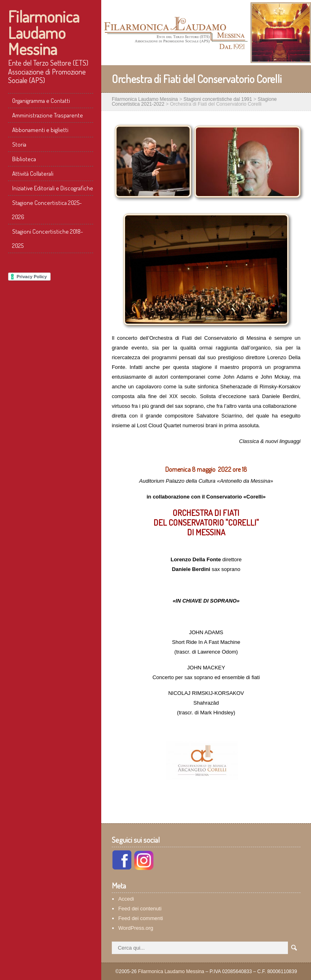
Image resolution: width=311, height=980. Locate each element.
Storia (19, 144)
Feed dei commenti (141, 918)
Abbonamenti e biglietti (40, 130)
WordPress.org (136, 928)
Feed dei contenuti (140, 909)
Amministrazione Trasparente (48, 115)
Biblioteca (24, 159)
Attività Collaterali (33, 174)
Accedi (126, 899)
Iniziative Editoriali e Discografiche (53, 188)
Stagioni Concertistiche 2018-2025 (48, 239)
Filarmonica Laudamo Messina (44, 32)
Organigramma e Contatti (41, 101)
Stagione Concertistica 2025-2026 (47, 210)
